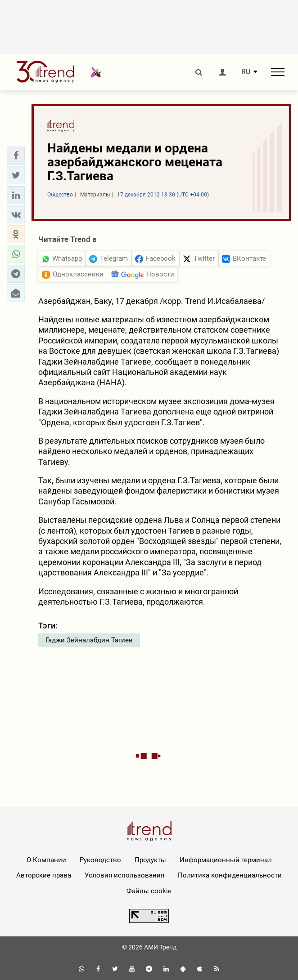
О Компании (46, 860)
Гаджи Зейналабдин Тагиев (89, 640)
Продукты (150, 860)
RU (246, 72)
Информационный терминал (226, 860)
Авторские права (44, 875)
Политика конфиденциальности (230, 875)
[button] (16, 156)
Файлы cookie (149, 891)
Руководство (100, 860)
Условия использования (124, 875)
